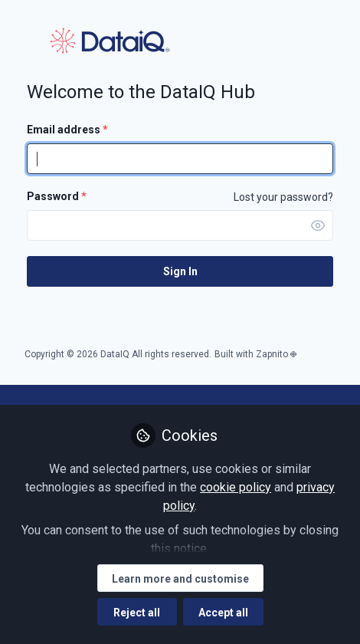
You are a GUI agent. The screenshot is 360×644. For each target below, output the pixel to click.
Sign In (180, 271)
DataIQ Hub (110, 41)
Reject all (137, 613)
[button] (318, 225)
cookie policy (236, 487)
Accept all (223, 613)
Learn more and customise (180, 579)
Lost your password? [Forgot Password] (283, 197)
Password (57, 196)
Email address (67, 130)
